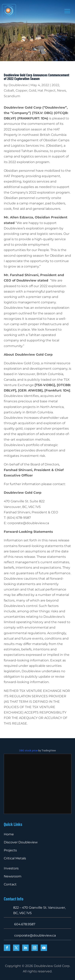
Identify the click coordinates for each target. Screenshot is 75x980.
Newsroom (13, 876)
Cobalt (9, 90)
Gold (32, 90)
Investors (11, 868)
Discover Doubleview (21, 842)
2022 (55, 85)
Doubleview (18, 85)
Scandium (12, 96)
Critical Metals (15, 858)
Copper (21, 90)
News (61, 90)
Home (9, 834)
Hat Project (47, 90)
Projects (10, 850)
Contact (10, 884)
